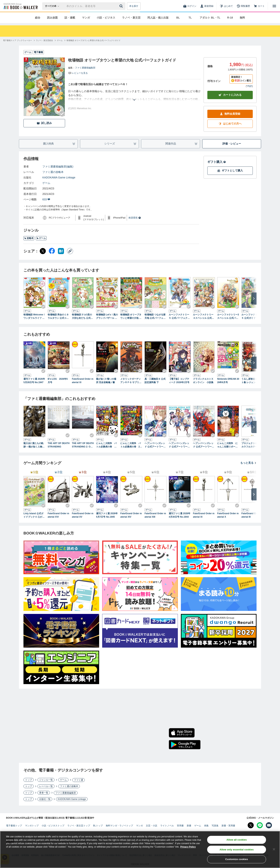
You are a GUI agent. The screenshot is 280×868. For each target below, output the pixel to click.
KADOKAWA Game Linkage (59, 177)
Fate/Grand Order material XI (83, 381)
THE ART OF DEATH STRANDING (59, 445)
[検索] (122, 6)
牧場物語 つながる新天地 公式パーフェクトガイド (155, 317)
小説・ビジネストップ (53, 826)
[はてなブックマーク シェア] (61, 251)
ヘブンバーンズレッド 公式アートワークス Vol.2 (179, 445)
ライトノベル (167, 826)
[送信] (122, 6)
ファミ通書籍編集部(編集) (58, 166)
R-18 (230, 18)
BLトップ (98, 826)
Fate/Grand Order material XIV (131, 515)
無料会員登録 (230, 114)
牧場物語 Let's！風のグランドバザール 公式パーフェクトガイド (107, 317)
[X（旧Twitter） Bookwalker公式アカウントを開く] (251, 825)
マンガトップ (32, 826)
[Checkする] (62, 114)
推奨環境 (135, 218)
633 (46, 199)
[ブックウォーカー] (20, 6)
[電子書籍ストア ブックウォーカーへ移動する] (17, 40)
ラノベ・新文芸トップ (79, 826)
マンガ (86, 18)
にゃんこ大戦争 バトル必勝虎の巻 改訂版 (106, 445)
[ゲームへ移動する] (60, 40)
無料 (242, 18)
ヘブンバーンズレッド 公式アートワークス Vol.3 (203, 445)
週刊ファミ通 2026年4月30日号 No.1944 (180, 515)
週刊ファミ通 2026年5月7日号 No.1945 (107, 515)
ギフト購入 (217, 162)
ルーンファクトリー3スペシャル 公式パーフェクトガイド (228, 317)
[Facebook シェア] (52, 251)
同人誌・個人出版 (158, 18)
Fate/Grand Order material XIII (155, 515)
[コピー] (70, 251)
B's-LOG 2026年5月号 (58, 381)
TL (190, 18)
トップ (29, 780)
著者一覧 (44, 793)
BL (178, 18)
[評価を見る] (78, 73)
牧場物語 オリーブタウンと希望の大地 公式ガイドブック (131, 317)
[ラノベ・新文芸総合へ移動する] (44, 40)
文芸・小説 (152, 826)
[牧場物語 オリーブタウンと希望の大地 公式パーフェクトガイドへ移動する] (94, 40)
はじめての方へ (230, 124)
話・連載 (70, 18)
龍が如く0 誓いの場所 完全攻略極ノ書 (106, 381)
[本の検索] (53, 6)
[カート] (259, 6)
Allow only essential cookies (237, 850)
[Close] (274, 850)
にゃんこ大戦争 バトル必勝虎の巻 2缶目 (131, 445)
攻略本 (29, 238)
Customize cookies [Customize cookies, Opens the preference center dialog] (237, 860)
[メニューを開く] (274, 6)
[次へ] (254, 299)
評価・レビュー (232, 144)
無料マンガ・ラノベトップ (119, 826)
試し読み (44, 123)
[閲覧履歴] (243, 6)
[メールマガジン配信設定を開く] (269, 825)
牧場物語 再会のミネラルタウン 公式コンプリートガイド (58, 317)
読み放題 (52, 18)
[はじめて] (226, 6)
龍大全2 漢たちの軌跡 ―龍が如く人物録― (34, 445)
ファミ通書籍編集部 (85, 68)
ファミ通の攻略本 (53, 172)
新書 (189, 826)
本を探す (134, 6)
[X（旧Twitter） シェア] (43, 251)
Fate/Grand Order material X (228, 515)
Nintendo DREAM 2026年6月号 (228, 381)
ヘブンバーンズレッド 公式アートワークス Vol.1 (155, 445)
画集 (206, 826)
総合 (38, 18)
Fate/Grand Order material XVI (58, 515)
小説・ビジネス (106, 18)
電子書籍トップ (14, 826)
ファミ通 (79, 780)
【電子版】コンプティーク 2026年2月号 (179, 381)
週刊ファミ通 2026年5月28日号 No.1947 (34, 381)
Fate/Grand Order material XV (83, 515)
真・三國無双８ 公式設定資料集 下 (155, 381)
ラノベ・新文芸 (131, 18)
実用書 (180, 826)
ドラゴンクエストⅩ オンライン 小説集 (204, 381)
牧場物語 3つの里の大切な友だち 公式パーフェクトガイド (82, 317)
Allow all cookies (237, 840)
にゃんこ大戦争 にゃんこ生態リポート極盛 (227, 445)
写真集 (215, 826)
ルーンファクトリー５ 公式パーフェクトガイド (179, 317)
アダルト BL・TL (210, 18)
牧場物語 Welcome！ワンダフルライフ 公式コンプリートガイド (34, 317)
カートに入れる (230, 95)
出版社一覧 (45, 799)
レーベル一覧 (46, 786)
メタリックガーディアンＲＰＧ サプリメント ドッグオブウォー (131, 381)
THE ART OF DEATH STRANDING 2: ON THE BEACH (83, 445)
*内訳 (249, 86)
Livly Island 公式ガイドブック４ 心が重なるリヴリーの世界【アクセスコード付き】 (34, 515)
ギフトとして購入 (230, 171)
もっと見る (248, 463)
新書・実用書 (228, 826)
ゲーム (46, 183)
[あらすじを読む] (134, 95)
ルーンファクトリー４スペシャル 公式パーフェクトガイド (203, 317)
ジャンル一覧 (46, 780)
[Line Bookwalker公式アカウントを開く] (260, 825)
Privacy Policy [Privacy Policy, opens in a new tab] (188, 848)
